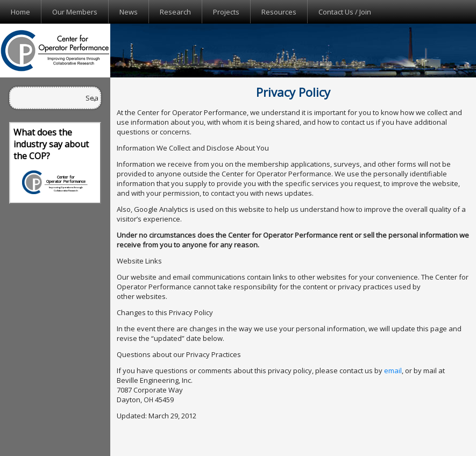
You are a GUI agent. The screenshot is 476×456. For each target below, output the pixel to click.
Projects (226, 12)
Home (20, 12)
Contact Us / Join (345, 12)
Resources (279, 12)
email (393, 370)
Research (175, 12)
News (129, 12)
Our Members (75, 12)
